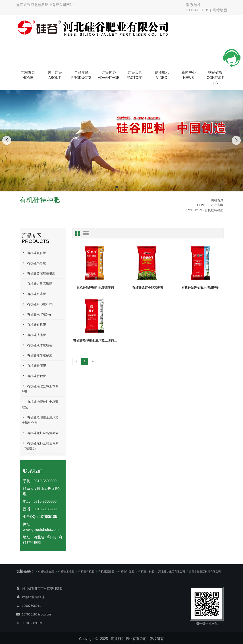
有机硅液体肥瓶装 (37, 345)
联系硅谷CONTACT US (198, 7)
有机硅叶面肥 (34, 366)
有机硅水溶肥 (34, 294)
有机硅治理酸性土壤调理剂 (40, 404)
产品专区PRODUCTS (81, 75)
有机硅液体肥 (34, 335)
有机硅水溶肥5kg (36, 314)
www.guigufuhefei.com (41, 530)
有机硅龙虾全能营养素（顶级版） (40, 446)
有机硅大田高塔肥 (37, 284)
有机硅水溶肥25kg (37, 304)
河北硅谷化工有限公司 (172, 572)
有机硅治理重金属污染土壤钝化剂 (40, 420)
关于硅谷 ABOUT (55, 75)
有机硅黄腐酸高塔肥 (39, 273)
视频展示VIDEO (162, 75)
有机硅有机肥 (34, 325)
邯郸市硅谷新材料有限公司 (205, 572)
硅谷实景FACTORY (135, 75)
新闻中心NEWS (189, 75)
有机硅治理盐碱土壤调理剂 (40, 389)
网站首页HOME (28, 75)
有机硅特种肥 (214, 210)
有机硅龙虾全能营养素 (40, 433)
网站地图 (220, 10)
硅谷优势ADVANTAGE (109, 75)
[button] (117, 187)
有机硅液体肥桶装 (37, 355)
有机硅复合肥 (34, 253)
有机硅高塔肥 (34, 263)
